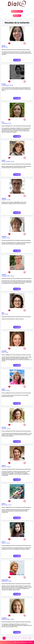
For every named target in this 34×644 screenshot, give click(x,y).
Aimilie (3, 389)
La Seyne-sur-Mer (6, 276)
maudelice (4, 618)
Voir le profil (17, 60)
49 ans (12, 619)
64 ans (12, 276)
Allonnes (4, 543)
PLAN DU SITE (24, 642)
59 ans (8, 238)
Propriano (4, 429)
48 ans (9, 467)
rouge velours (5, 580)
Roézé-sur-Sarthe (6, 619)
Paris (3, 352)
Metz (3, 314)
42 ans (7, 352)
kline (3, 122)
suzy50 (3, 160)
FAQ (15, 642)
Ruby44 (4, 46)
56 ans (7, 314)
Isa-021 (4, 542)
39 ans (9, 429)
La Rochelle (4, 123)
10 (29, 638)
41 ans (10, 505)
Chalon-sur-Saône (6, 162)
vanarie (3, 504)
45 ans (8, 390)
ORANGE (4, 198)
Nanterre (4, 390)
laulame (4, 465)
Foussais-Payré (5, 85)
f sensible (4, 351)
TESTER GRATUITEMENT (17, 11)
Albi (3, 47)
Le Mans (4, 238)
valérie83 (4, 275)
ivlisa (3, 313)
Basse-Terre (5, 505)
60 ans (13, 162)
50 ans (6, 47)
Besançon (4, 467)
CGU (18, 642)
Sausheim (4, 200)
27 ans (10, 123)
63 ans (9, 200)
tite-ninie (4, 427)
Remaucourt (5, 581)
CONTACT (31, 642)
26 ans (8, 543)
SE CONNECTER (17, 16)
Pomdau (4, 84)
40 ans (10, 581)
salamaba (4, 237)
